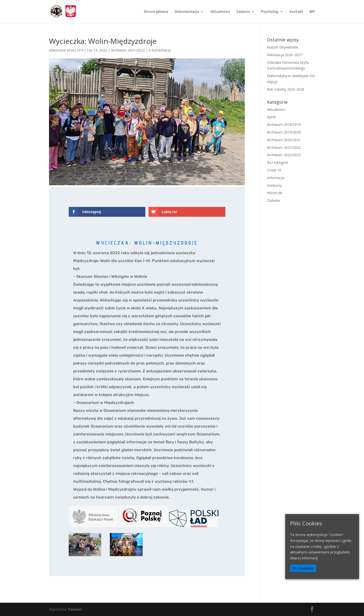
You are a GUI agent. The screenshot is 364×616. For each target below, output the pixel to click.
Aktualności (220, 12)
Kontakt (296, 12)
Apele (271, 117)
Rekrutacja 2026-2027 (284, 55)
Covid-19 (274, 170)
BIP (312, 12)
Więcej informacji (304, 558)
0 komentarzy (160, 50)
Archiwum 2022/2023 (284, 155)
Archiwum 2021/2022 (128, 50)
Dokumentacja (187, 12)
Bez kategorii (277, 162)
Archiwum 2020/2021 (284, 140)
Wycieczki (275, 193)
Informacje (276, 178)
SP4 (80, 50)
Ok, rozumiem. (303, 568)
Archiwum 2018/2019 (284, 125)
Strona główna (156, 12)
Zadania (243, 12)
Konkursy (274, 185)
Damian (75, 609)
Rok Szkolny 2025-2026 (286, 89)
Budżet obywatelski (282, 47)
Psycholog (270, 12)
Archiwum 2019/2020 (284, 132)
